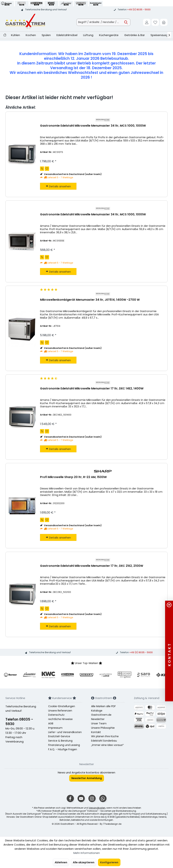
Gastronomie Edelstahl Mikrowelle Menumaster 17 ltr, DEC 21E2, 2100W (92, 566)
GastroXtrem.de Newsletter (101, 717)
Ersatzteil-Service (59, 736)
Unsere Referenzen (60, 711)
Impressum (55, 728)
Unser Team (99, 723)
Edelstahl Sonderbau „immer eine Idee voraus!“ (107, 743)
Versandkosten (97, 808)
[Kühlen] (15, 35)
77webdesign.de (112, 824)
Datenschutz (56, 715)
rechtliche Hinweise (60, 719)
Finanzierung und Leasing (64, 745)
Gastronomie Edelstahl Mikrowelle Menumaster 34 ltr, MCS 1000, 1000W (93, 126)
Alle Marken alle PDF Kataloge (103, 708)
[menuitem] (164, 22)
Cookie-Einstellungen (62, 706)
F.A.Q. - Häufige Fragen (63, 749)
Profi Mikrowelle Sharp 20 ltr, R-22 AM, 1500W (73, 477)
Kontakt (96, 732)
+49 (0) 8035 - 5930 (139, 10)
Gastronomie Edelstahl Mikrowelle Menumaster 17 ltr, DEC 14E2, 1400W (92, 389)
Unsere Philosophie (103, 728)
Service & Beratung (60, 741)
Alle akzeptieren (84, 862)
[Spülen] (46, 35)
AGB (51, 723)
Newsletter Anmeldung (87, 778)
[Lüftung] (88, 35)
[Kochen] (31, 35)
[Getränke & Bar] (135, 35)
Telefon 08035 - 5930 (19, 722)
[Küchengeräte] (109, 35)
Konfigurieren (109, 862)
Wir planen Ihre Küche (105, 736)
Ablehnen (61, 862)
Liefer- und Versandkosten (65, 732)
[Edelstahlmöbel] (67, 35)
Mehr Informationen (87, 853)
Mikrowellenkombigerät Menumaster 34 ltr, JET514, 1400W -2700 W (90, 300)
